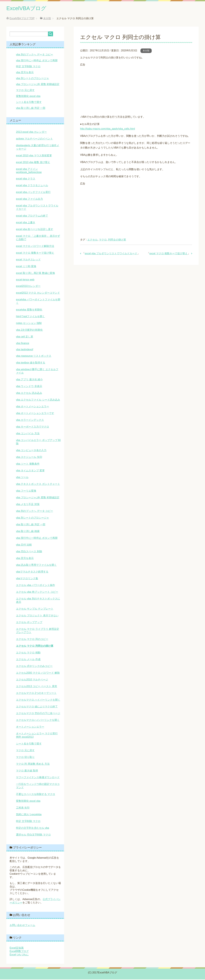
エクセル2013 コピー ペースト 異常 (37, 687)
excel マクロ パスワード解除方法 (35, 247)
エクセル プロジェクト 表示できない (37, 616)
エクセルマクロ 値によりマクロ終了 (37, 707)
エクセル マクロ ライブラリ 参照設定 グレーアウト (38, 631)
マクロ (103, 240)
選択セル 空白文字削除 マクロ (33, 835)
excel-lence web (25, 280)
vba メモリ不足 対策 (28, 505)
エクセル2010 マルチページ (32, 680)
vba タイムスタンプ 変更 (30, 471)
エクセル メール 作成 (28, 660)
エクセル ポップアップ (29, 623)
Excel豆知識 (17, 948)
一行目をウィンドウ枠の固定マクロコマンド (38, 786)
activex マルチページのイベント (34, 139)
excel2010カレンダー (28, 287)
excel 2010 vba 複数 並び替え (33, 163)
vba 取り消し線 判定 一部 (31, 109)
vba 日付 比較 (24, 545)
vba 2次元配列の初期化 (29, 330)
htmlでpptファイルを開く (30, 317)
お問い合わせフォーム (22, 926)
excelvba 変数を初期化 (29, 310)
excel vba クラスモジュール (32, 186)
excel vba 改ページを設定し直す (35, 230)
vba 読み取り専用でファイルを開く (36, 566)
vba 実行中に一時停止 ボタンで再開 (37, 61)
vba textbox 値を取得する (31, 363)
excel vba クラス (26, 179)
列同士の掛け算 (117, 240)
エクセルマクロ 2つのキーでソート (36, 694)
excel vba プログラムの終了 (32, 216)
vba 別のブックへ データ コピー (35, 55)
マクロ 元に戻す (25, 91)
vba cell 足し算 (25, 337)
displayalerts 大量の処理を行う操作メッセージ (38, 148)
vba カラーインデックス (30, 421)
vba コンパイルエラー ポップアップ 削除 (38, 442)
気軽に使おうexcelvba (29, 815)
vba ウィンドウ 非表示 (29, 387)
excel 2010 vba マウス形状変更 (34, 156)
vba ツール (22, 478)
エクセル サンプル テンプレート (35, 609)
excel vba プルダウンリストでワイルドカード (111, 254)
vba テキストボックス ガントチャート (38, 485)
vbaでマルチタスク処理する (32, 572)
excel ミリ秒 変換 (26, 267)
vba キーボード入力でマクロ (33, 427)
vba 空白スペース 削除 (29, 552)
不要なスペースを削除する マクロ (36, 795)
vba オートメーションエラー (33, 407)
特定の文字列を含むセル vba (33, 829)
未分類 (146, 51)
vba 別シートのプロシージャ (33, 79)
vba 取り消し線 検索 (28, 532)
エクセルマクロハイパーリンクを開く (38, 721)
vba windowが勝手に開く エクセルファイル (37, 372)
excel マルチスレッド (28, 260)
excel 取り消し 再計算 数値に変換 (35, 274)
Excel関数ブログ (19, 952)
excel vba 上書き (26, 223)
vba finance (23, 344)
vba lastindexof (25, 350)
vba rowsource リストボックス (34, 357)
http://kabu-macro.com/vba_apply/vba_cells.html (107, 129)
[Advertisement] (136, 90)
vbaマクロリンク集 (27, 579)
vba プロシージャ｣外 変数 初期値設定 (38, 85)
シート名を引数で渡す (29, 103)
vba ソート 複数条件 (28, 464)
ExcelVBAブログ (28, 9)
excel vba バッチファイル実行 (33, 193)
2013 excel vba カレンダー (31, 133)
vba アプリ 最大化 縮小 (29, 380)
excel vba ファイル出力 (29, 199)
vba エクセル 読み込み (29, 394)
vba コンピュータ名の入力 (31, 451)
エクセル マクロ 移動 (28, 653)
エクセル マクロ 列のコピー (32, 640)
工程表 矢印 (23, 808)
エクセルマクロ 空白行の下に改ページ (38, 714)
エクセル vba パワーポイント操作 (35, 586)
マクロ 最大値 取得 (27, 771)
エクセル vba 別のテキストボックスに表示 (38, 601)
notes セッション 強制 (29, 324)
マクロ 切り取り (25, 758)
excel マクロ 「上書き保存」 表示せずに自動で (38, 238)
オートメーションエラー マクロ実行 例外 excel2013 (37, 736)
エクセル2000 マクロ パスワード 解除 (38, 673)
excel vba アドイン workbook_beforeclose (29, 171)
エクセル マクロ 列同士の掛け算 (35, 646)
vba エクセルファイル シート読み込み (38, 400)
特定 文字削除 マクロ (28, 67)
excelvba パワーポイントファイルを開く (38, 302)
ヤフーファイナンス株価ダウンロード (38, 778)
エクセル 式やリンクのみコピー (34, 667)
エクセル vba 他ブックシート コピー (37, 593)
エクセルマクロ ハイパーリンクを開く (38, 700)
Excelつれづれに (19, 955)
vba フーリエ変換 (26, 491)
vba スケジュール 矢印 (29, 458)
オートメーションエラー (30, 727)
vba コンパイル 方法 (28, 434)
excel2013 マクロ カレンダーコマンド (38, 293)
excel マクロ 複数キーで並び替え (168, 254)
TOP (22, 19)
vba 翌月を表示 (25, 73)
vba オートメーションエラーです (35, 414)
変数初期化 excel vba (28, 97)
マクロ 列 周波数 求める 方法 (33, 764)
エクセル (92, 240)
